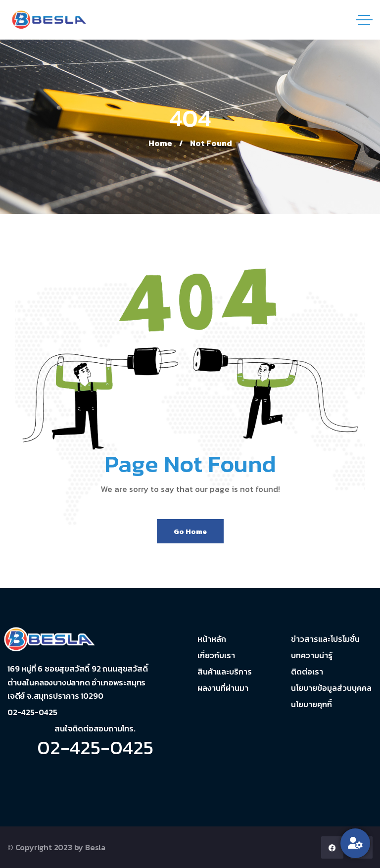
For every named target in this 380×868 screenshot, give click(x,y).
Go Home (190, 531)
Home (160, 143)
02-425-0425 (95, 747)
